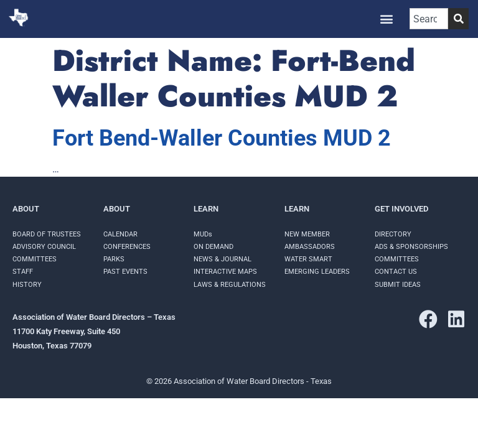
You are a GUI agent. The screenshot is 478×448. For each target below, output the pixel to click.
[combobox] (429, 19)
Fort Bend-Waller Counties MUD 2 (222, 138)
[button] (387, 19)
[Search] (458, 19)
